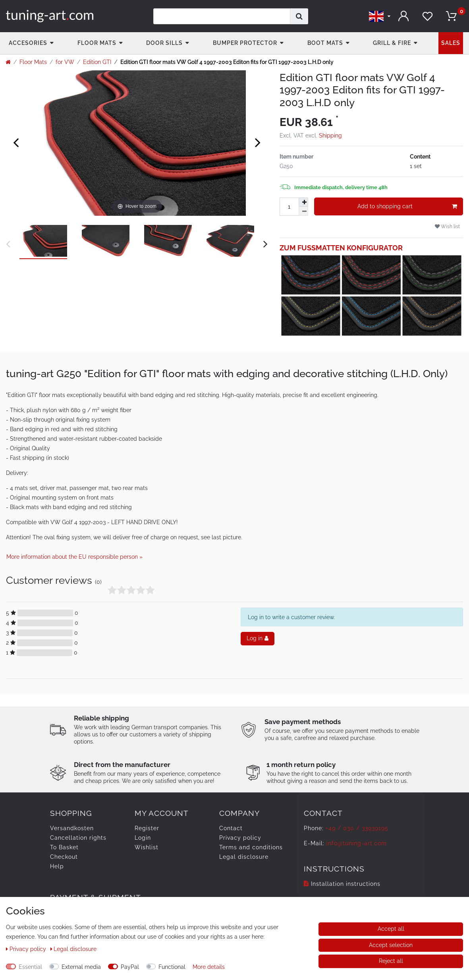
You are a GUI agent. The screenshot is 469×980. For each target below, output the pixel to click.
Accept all (391, 929)
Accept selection (391, 945)
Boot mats (325, 43)
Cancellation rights (78, 838)
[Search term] (222, 16)
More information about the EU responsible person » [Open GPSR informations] (74, 557)
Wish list (447, 226)
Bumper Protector (245, 43)
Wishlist (147, 847)
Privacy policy (240, 838)
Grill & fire (392, 43)
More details (209, 967)
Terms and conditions (251, 847)
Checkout (64, 857)
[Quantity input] (289, 207)
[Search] (299, 16)
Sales (451, 43)
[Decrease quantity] (303, 211)
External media (81, 967)
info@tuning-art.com (357, 843)
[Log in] (403, 16)
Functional (172, 967)
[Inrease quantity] (303, 202)
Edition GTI (97, 62)
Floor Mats (97, 43)
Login (143, 838)
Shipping (330, 136)
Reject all (391, 961)
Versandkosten (72, 828)
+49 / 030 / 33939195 (357, 828)
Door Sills (164, 43)
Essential (30, 967)
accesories (28, 43)
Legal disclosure (244, 857)
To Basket (64, 847)
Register (147, 828)
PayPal (130, 967)
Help (57, 866)
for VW (65, 62)
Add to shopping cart (407, 207)
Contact (231, 828)
